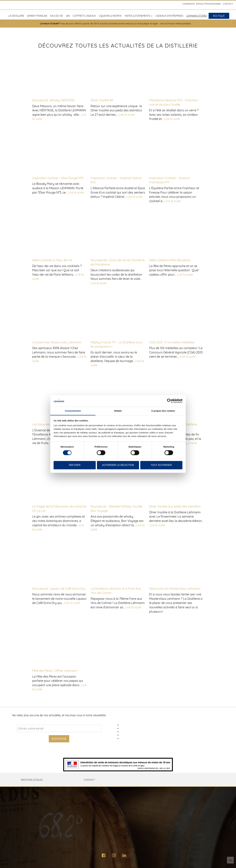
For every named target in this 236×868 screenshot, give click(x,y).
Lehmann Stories (197, 16)
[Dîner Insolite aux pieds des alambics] (176, 479)
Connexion (188, 4)
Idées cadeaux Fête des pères (170, 260)
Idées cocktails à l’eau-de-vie (52, 260)
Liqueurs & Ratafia (110, 16)
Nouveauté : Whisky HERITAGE (53, 100)
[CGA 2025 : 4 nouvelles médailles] (176, 315)
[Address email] (59, 728)
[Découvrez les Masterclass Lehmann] (176, 561)
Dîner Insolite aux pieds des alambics (175, 506)
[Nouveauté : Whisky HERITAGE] (60, 73)
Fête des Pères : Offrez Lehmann (55, 671)
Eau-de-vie (57, 16)
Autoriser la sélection (118, 465)
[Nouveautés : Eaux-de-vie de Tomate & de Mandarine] (118, 232)
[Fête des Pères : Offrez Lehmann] (60, 643)
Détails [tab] (118, 411)
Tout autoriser (161, 465)
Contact (228, 4)
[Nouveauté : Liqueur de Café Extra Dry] (60, 561)
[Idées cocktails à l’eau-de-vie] (60, 232)
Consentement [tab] (73, 411)
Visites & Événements (138, 16)
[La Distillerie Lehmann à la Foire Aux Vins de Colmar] (118, 561)
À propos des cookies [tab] (163, 411)
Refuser (75, 465)
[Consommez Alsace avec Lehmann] (60, 315)
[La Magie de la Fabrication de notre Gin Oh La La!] (60, 479)
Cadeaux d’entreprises (169, 16)
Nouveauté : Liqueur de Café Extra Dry (59, 589)
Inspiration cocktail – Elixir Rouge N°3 (58, 178)
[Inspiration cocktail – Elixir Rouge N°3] (60, 150)
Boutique (219, 16)
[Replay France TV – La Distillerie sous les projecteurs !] (118, 315)
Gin (68, 16)
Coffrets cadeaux (84, 16)
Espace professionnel (209, 4)
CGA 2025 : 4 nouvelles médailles (172, 342)
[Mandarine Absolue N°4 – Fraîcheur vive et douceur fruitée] (176, 73)
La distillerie (16, 16)
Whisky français (37, 16)
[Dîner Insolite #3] (118, 73)
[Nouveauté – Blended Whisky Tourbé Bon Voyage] (118, 479)
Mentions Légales (32, 780)
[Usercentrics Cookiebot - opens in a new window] (169, 401)
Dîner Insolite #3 (102, 100)
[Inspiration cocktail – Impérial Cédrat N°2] (118, 150)
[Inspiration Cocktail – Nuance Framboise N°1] (176, 150)
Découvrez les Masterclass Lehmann (175, 589)
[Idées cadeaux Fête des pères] (176, 232)
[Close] (233, 23)
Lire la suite (127, 115)
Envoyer (59, 739)
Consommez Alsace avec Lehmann (57, 342)
